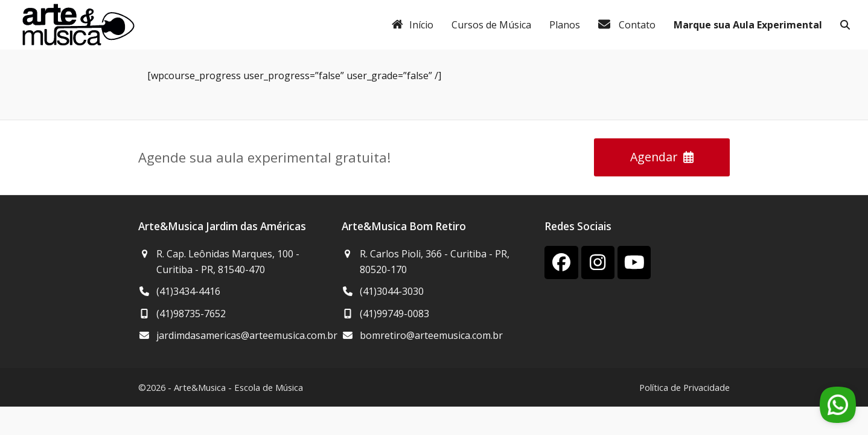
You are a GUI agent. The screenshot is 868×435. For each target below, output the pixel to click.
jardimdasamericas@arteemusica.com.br (247, 335)
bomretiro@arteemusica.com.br (431, 335)
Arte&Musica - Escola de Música (238, 387)
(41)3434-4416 (188, 291)
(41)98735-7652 (191, 314)
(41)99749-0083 (394, 314)
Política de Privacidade (685, 387)
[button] (845, 25)
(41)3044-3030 (392, 291)
